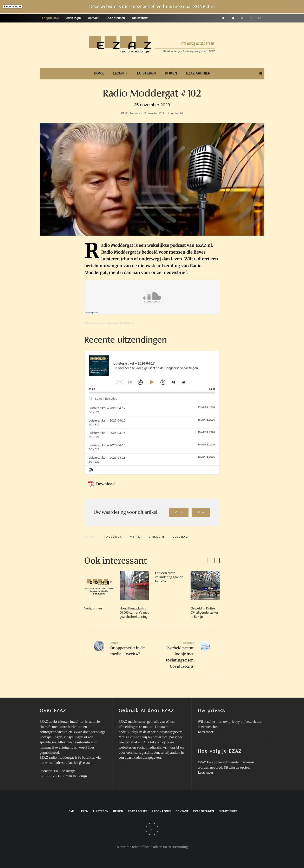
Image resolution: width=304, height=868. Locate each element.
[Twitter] (223, 18)
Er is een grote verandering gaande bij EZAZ (169, 577)
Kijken (171, 73)
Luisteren (147, 73)
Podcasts (135, 113)
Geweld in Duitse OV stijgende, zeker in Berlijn (204, 613)
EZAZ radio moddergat (95, 323)
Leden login (73, 18)
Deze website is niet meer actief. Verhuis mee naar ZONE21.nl (152, 6)
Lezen (118, 73)
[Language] (12, 6)
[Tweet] (136, 537)
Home (99, 73)
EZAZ (124, 113)
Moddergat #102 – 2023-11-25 (121, 323)
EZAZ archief (198, 73)
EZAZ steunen (115, 18)
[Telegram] (233, 18)
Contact (93, 18)
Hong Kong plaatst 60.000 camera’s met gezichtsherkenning (134, 613)
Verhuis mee (93, 608)
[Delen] (113, 537)
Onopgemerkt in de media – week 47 (130, 649)
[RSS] (242, 18)
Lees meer (206, 732)
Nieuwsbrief (140, 18)
